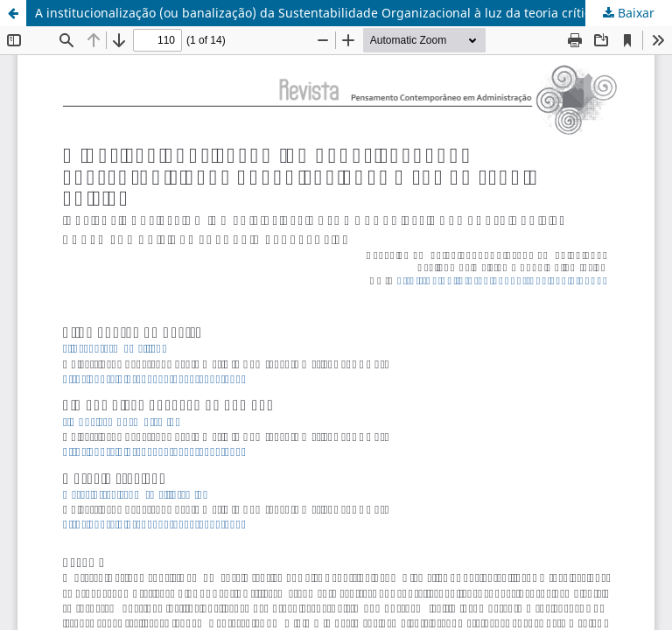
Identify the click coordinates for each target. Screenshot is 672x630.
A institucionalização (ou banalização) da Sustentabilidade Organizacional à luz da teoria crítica (316, 13)
